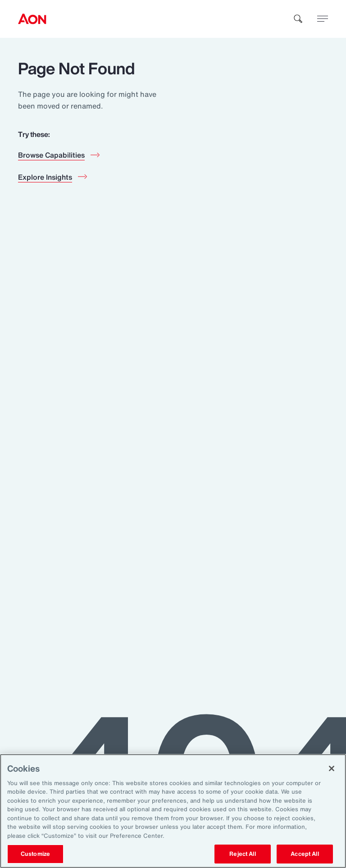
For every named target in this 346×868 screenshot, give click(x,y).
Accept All (305, 854)
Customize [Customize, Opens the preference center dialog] (35, 854)
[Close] (332, 768)
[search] (298, 19)
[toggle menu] (323, 18)
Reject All (242, 854)
